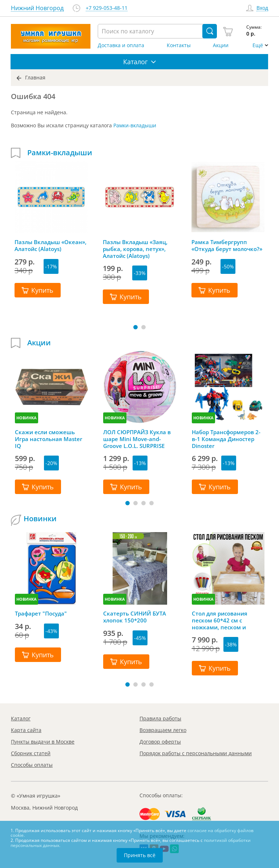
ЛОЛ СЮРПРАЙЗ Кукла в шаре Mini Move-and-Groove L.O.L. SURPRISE (137, 439)
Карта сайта (26, 730)
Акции (221, 45)
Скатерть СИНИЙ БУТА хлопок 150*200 (135, 617)
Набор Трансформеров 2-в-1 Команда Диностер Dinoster (226, 439)
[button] (136, 327)
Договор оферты (160, 742)
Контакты (179, 45)
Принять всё (140, 855)
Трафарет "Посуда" (41, 614)
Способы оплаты (32, 765)
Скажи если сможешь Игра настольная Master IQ (48, 439)
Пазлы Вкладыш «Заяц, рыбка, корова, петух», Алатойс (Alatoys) (135, 249)
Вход (262, 8)
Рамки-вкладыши (135, 125)
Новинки (40, 519)
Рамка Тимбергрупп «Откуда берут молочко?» (227, 246)
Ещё (258, 45)
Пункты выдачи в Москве (43, 742)
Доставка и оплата (121, 45)
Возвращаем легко (163, 730)
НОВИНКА (27, 418)
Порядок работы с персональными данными (196, 753)
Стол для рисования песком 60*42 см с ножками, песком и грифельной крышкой (223, 620)
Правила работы (160, 718)
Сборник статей (31, 753)
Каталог (21, 718)
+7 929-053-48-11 (107, 8)
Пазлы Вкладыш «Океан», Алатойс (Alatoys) (50, 246)
